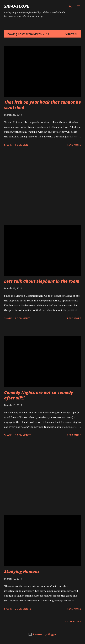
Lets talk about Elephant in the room (42, 281)
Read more (74, 145)
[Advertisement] (42, 186)
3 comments (23, 435)
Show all (72, 34)
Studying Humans (22, 571)
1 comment (22, 145)
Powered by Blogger (42, 634)
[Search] (71, 6)
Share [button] (8, 145)
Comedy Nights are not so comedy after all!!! (39, 395)
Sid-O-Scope (17, 6)
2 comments (23, 609)
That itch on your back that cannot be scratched (42, 105)
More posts (73, 621)
